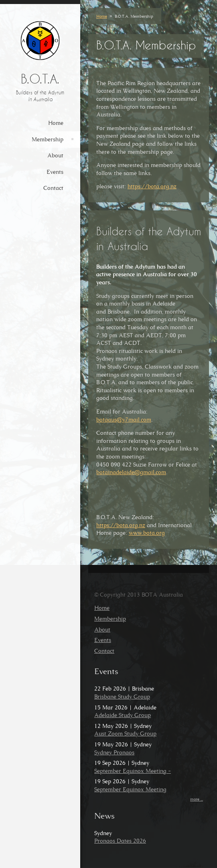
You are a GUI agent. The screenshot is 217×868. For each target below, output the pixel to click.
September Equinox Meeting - (133, 771)
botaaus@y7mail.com (124, 420)
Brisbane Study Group (122, 697)
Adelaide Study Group (123, 715)
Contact (53, 188)
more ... (197, 799)
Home (56, 123)
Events (55, 172)
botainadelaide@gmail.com (131, 472)
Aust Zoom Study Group (125, 734)
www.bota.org (147, 533)
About (55, 155)
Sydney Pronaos (114, 752)
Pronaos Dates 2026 (120, 841)
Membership (48, 139)
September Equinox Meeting (130, 789)
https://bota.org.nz (152, 186)
